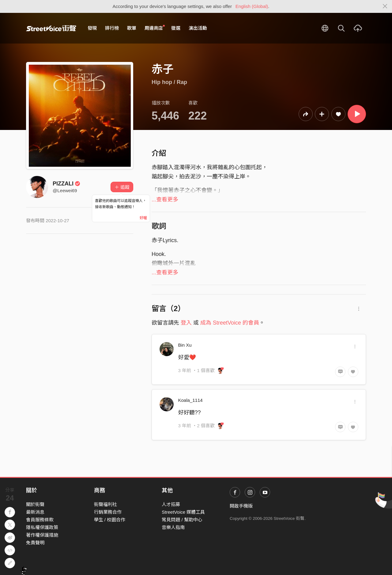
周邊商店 (155, 28)
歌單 (132, 28)
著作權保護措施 (42, 535)
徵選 (176, 28)
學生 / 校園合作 (110, 520)
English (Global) (252, 6)
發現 (92, 28)
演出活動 (198, 28)
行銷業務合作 (108, 512)
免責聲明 (35, 543)
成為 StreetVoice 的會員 (230, 323)
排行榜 (112, 28)
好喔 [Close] (143, 218)
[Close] (385, 6)
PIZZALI (66, 184)
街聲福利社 (106, 504)
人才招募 (171, 504)
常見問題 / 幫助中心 (182, 520)
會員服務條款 (40, 520)
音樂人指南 (173, 527)
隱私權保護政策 (42, 527)
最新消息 (35, 512)
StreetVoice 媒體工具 (183, 512)
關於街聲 (35, 504)
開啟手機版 (241, 506)
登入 (186, 323)
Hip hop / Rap (169, 82)
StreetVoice (51, 28)
